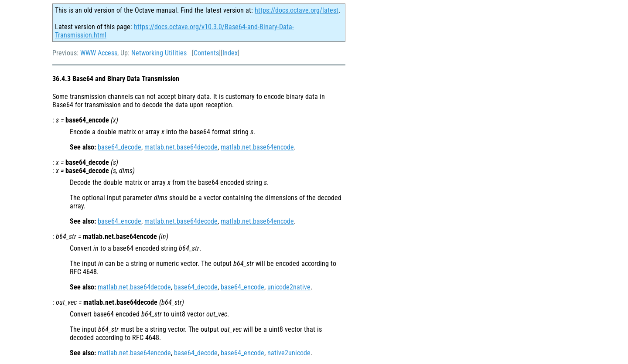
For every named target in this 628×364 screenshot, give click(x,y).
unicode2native (289, 287)
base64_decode (119, 147)
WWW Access (99, 53)
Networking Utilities (159, 53)
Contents (206, 53)
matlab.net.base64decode (181, 147)
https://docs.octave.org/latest (297, 10)
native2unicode (289, 353)
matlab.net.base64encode (257, 147)
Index (230, 53)
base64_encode (119, 221)
